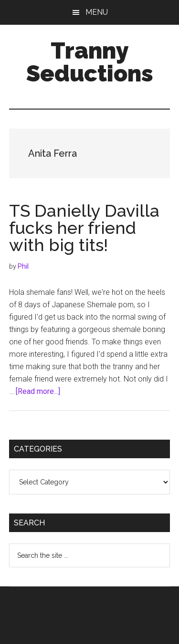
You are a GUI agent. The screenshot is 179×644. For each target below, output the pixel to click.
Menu (97, 12)
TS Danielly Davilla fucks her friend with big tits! (84, 228)
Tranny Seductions (90, 62)
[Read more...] (38, 391)
